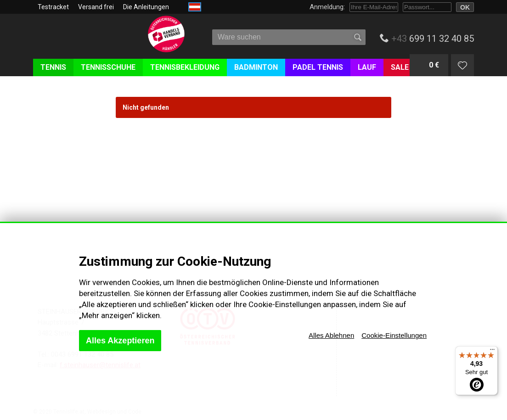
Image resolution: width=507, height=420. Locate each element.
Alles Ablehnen (331, 335)
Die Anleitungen (146, 7)
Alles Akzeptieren (120, 341)
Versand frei (96, 7)
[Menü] (492, 352)
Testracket (53, 7)
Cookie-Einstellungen (394, 335)
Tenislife (87, 41)
